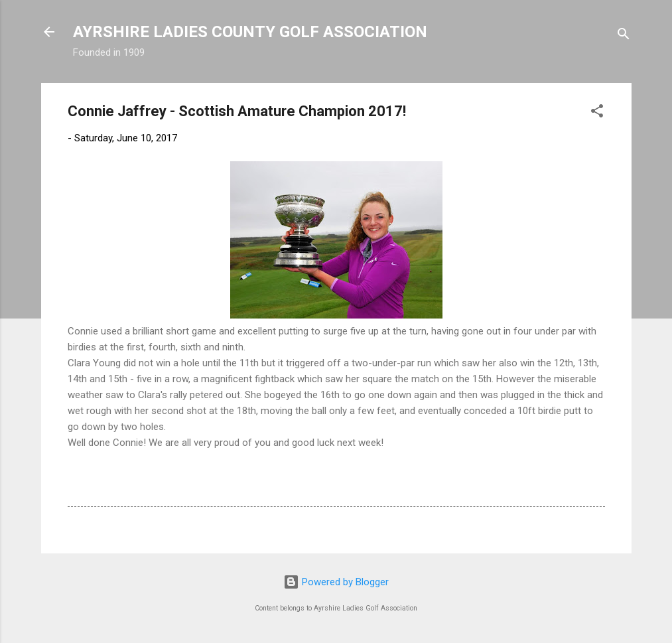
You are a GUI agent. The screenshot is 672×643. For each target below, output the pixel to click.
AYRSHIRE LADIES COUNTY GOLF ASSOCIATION (250, 32)
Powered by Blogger (336, 582)
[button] (597, 113)
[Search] (624, 36)
